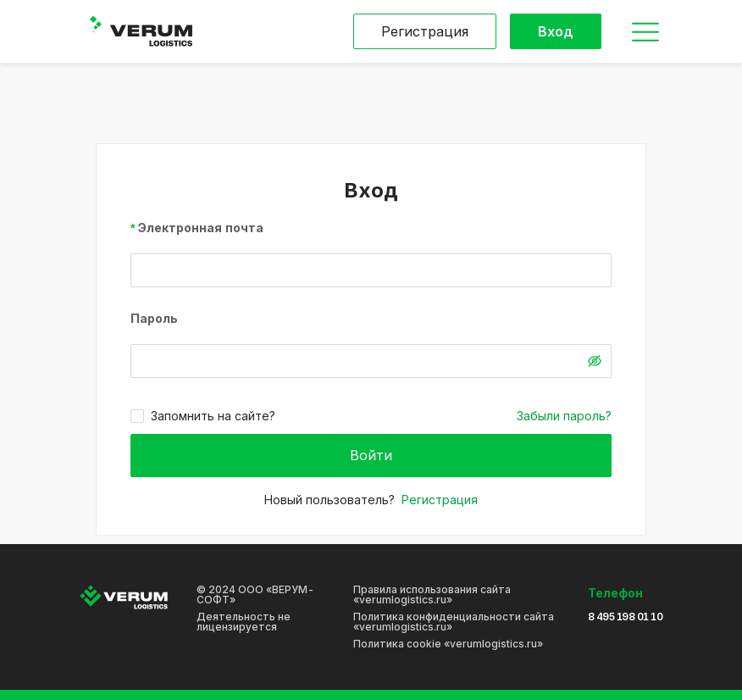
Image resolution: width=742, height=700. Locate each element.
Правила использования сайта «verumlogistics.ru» (432, 595)
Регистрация (425, 31)
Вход (556, 31)
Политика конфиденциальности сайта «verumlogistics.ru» (454, 622)
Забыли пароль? (564, 416)
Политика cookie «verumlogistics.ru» (448, 644)
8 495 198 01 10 (626, 617)
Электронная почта (201, 228)
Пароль (154, 318)
